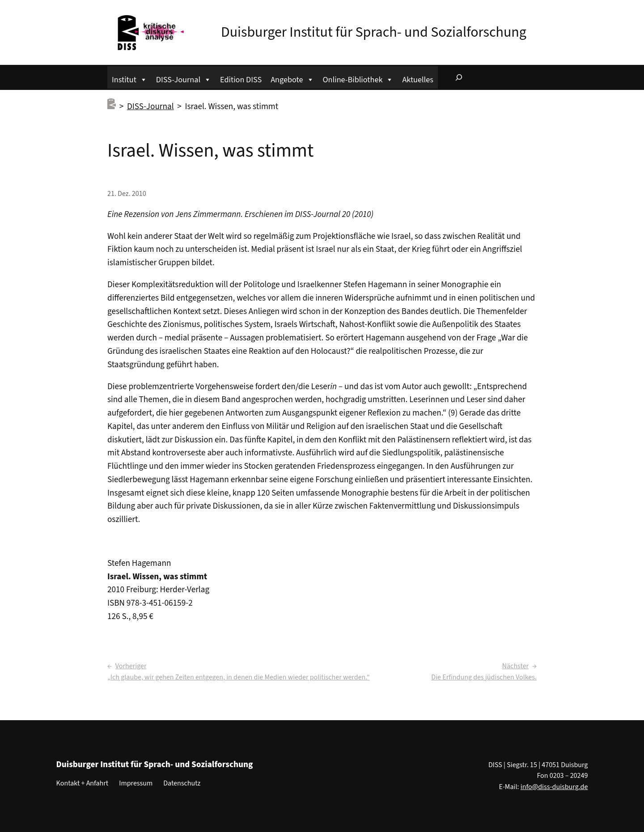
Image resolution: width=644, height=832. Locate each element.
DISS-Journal (184, 79)
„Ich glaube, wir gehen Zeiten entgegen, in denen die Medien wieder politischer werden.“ (239, 677)
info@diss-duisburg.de (554, 787)
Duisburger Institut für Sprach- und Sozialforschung (374, 32)
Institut (129, 79)
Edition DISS (241, 80)
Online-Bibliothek (358, 79)
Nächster (515, 666)
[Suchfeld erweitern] (459, 77)
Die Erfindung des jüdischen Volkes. (484, 677)
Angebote (292, 79)
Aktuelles (417, 80)
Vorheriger (131, 666)
